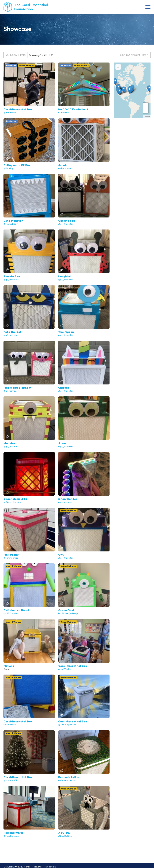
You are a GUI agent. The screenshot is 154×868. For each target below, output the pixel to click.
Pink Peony (11, 553)
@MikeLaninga (11, 833)
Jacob (62, 165)
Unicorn (64, 386)
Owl (61, 553)
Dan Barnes (10, 722)
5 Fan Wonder (68, 497)
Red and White (14, 830)
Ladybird (64, 275)
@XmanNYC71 (11, 778)
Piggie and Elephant (18, 386)
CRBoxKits (63, 112)
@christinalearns (67, 778)
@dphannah (10, 112)
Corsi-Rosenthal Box (18, 109)
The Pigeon (66, 331)
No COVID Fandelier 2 (73, 109)
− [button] (146, 111)
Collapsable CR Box (17, 165)
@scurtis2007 (11, 223)
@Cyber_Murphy (12, 501)
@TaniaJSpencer (67, 722)
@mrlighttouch (66, 501)
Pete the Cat (12, 331)
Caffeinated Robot (16, 608)
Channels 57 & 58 (15, 497)
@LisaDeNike (65, 833)
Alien (62, 442)
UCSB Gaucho (11, 611)
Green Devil (66, 608)
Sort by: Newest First (133, 55)
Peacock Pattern (70, 774)
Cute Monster (13, 220)
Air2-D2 (64, 830)
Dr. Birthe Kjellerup (68, 611)
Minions (9, 664)
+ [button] (146, 105)
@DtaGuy (8, 168)
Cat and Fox (67, 220)
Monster (9, 442)
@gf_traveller (66, 223)
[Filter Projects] (16, 55)
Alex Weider (65, 667)
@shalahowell (65, 168)
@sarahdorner (11, 556)
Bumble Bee (12, 275)
